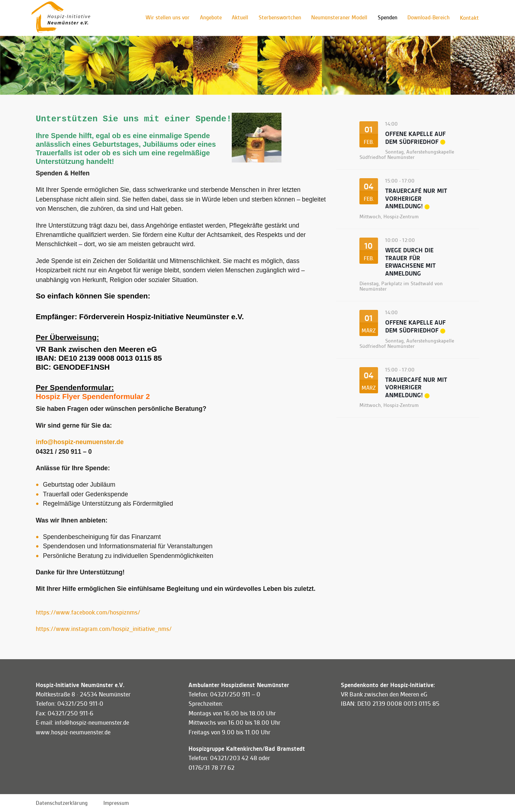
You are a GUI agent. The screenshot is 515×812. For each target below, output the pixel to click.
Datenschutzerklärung (62, 803)
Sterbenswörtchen (277, 18)
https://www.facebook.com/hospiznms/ (88, 612)
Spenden (386, 18)
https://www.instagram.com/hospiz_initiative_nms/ (104, 629)
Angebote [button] (207, 18)
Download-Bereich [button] (428, 18)
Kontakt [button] (469, 18)
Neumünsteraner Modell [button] (337, 18)
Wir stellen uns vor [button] (164, 18)
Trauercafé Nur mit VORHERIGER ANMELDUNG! (416, 199)
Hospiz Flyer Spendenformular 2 (93, 396)
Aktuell (237, 18)
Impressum (116, 803)
